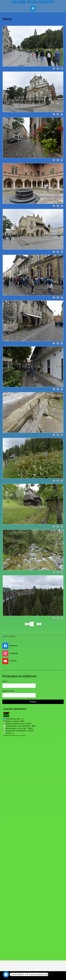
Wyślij (33, 661)
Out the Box (38, 975)
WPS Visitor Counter (19, 695)
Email (6, 641)
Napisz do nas (8, 651)
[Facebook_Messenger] (6, 974)
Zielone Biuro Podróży (33, 2)
